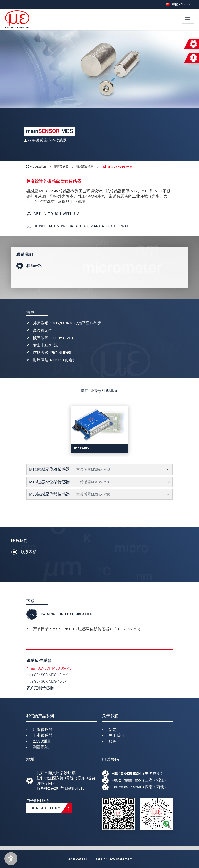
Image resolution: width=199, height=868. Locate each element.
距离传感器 (43, 730)
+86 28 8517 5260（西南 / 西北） (140, 787)
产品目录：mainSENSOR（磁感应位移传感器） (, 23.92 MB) (87, 629)
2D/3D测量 (42, 741)
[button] (11, 859)
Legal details (76, 859)
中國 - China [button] (177, 4)
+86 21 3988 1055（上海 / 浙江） (140, 780)
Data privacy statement (114, 859)
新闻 (113, 730)
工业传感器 (43, 736)
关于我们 (116, 736)
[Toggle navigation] (188, 19)
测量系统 (41, 747)
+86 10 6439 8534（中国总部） (138, 774)
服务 (113, 741)
